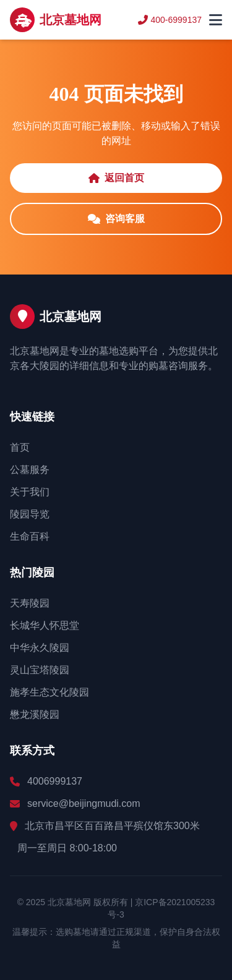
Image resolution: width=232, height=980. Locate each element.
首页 (20, 447)
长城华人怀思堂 (45, 625)
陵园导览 (30, 514)
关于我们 (30, 492)
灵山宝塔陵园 (40, 670)
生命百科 (30, 536)
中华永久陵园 (40, 648)
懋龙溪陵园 (35, 714)
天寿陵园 (30, 603)
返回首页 (116, 178)
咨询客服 (116, 219)
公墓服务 (30, 470)
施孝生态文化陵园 (49, 692)
